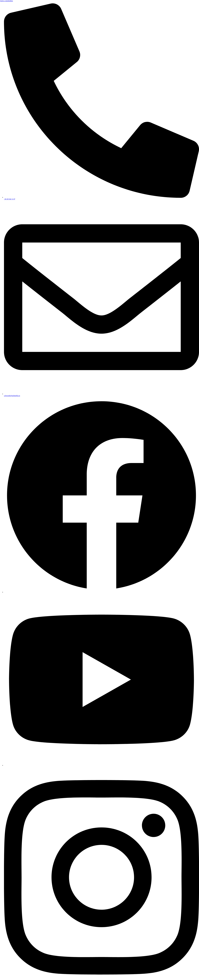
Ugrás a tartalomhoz (6, 1)
